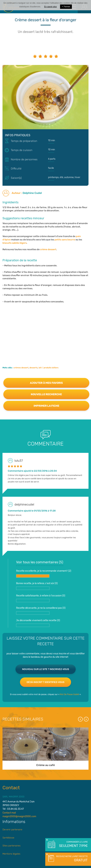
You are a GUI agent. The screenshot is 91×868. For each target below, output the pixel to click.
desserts (34, 368)
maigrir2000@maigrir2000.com (19, 816)
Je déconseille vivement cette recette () (38, 623)
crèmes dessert (21, 368)
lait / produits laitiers (48, 368)
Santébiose (8, 838)
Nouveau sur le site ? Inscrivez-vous (46, 669)
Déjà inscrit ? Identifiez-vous (45, 682)
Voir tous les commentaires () (40, 562)
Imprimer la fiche (46, 406)
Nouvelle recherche (46, 394)
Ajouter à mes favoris (46, 383)
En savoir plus (50, 7)
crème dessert (48, 249)
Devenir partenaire (12, 830)
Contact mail (9, 813)
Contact (11, 788)
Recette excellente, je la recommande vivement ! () (44, 573)
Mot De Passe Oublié (69, 694)
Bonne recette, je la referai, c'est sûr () (37, 586)
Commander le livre (73, 844)
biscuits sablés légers (15, 243)
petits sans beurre (65, 240)
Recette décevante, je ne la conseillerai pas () (41, 611)
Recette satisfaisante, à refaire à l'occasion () (41, 598)
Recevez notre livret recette (71, 859)
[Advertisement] (45, 330)
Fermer (66, 7)
